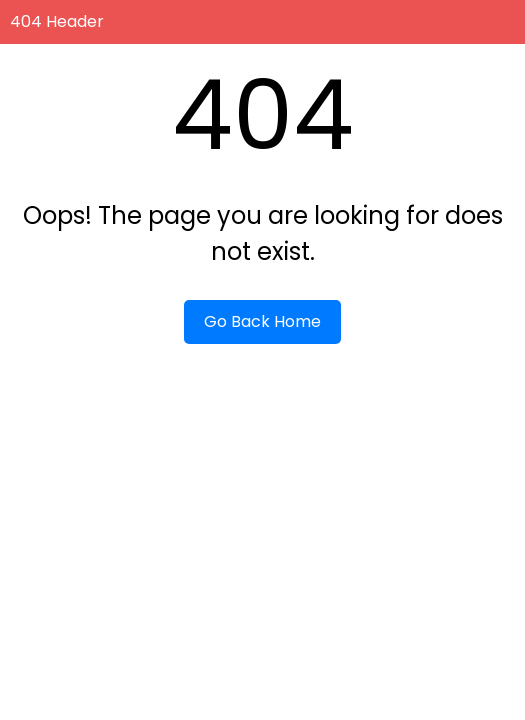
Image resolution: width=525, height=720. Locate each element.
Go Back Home (262, 321)
